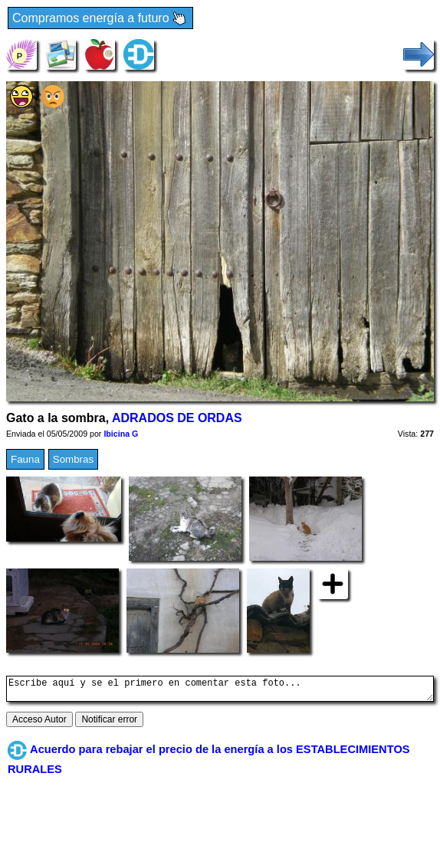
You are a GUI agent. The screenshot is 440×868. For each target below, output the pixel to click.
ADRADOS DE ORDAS (177, 418)
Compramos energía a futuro (100, 19)
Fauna (25, 459)
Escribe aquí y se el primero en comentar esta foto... (220, 691)
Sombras (73, 459)
